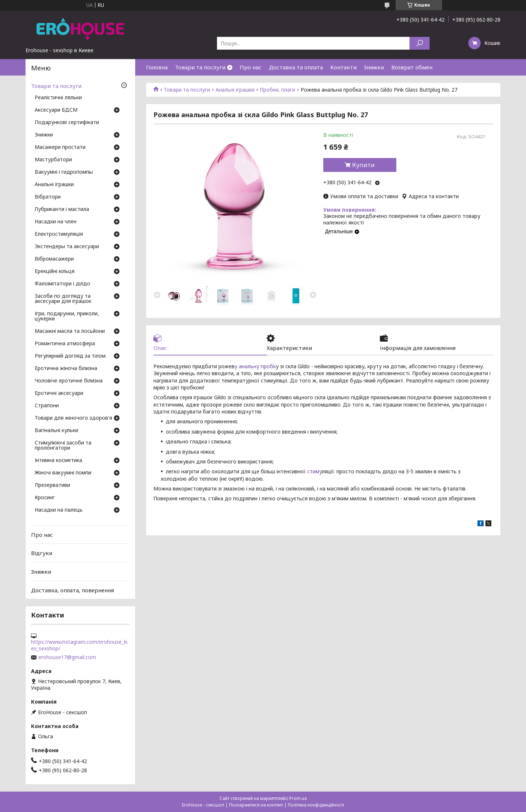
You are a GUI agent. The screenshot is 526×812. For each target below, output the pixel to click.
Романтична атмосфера (65, 344)
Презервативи (52, 485)
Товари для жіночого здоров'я (73, 418)
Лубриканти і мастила (62, 209)
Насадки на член (56, 222)
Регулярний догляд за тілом (70, 356)
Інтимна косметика (58, 461)
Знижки (374, 67)
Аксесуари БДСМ (56, 110)
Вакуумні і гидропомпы (64, 172)
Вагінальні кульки (56, 431)
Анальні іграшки (235, 90)
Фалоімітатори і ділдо (62, 284)
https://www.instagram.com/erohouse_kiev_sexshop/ (79, 645)
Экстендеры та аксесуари (67, 247)
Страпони (47, 406)
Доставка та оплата (296, 67)
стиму (315, 471)
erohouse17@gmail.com (67, 657)
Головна (157, 67)
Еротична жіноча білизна (66, 369)
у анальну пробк (255, 366)
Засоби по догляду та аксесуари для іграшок (63, 299)
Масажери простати (60, 147)
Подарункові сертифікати (67, 123)
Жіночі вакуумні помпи (63, 473)
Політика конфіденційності (316, 805)
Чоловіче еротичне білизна (69, 381)
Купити (363, 165)
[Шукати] (420, 43)
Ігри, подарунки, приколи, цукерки (67, 316)
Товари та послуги (200, 67)
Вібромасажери (54, 259)
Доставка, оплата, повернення (73, 590)
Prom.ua (298, 798)
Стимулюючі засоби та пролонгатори (63, 446)
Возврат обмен (412, 67)
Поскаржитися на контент (256, 805)
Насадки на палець (59, 510)
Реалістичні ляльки (58, 98)
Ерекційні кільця (55, 272)
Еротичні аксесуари (59, 393)
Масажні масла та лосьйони (70, 331)
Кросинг (45, 498)
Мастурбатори (53, 160)
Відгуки (42, 553)
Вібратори (48, 197)
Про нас (251, 67)
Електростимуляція (59, 234)
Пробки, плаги (277, 90)
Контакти (343, 67)
